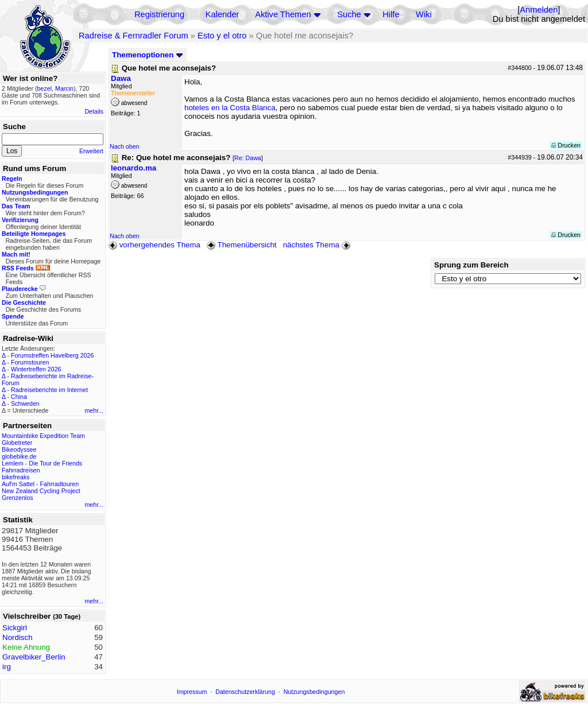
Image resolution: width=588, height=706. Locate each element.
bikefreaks (16, 477)
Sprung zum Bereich (471, 265)
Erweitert (91, 151)
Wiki (424, 14)
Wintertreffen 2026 (36, 369)
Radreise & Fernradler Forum (134, 36)
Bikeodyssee (19, 449)
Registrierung (159, 14)
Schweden (25, 404)
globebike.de (19, 456)
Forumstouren (30, 362)
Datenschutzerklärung (245, 692)
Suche (349, 14)
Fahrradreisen (21, 470)
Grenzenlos (18, 498)
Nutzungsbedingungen (314, 692)
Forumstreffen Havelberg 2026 (52, 355)
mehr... (94, 410)
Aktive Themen (283, 14)
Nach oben (125, 146)
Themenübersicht (241, 245)
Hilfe (391, 14)
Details (94, 111)
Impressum (192, 692)
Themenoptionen (148, 55)
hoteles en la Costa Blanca (230, 108)
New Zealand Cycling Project (41, 491)
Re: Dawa (248, 158)
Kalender (223, 14)
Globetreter (17, 443)
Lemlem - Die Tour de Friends (42, 463)
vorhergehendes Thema (154, 245)
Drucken (566, 145)
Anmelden (539, 10)
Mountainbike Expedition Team (43, 436)
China (19, 397)
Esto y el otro (222, 36)
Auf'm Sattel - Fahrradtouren (40, 484)
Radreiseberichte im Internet (49, 390)
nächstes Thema (318, 245)
